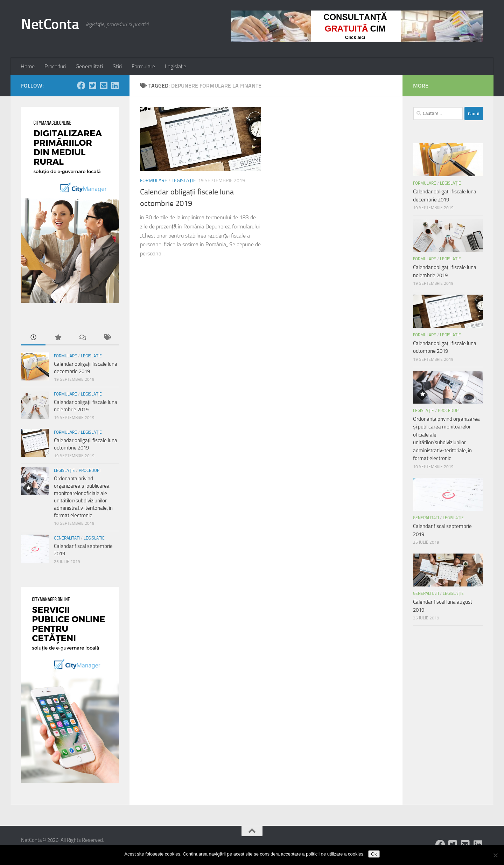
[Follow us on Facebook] (81, 85)
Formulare (143, 66)
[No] (495, 855)
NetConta (50, 24)
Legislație (176, 66)
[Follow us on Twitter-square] (92, 85)
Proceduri (55, 66)
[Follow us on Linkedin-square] (115, 85)
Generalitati (89, 66)
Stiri (117, 66)
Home (28, 66)
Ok (374, 854)
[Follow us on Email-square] (104, 85)
